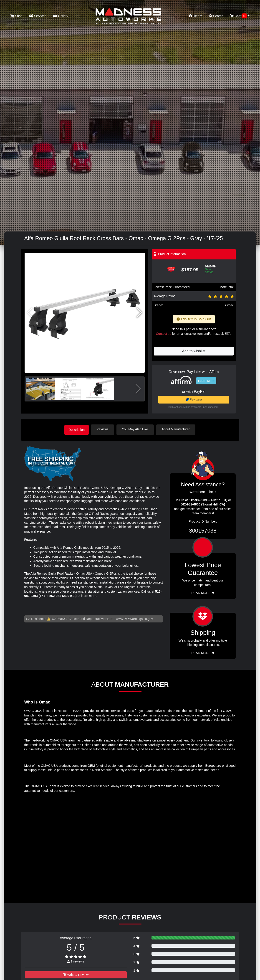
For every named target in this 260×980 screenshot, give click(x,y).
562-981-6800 (59, 595)
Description (77, 429)
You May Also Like (137, 429)
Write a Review (76, 974)
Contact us (163, 334)
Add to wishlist (194, 351)
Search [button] (216, 16)
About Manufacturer (177, 429)
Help (196, 16)
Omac (229, 305)
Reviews (104, 429)
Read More (203, 592)
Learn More (206, 381)
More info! (227, 287)
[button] (139, 313)
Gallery (61, 16)
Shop (16, 16)
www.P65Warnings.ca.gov (134, 618)
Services (38, 16)
